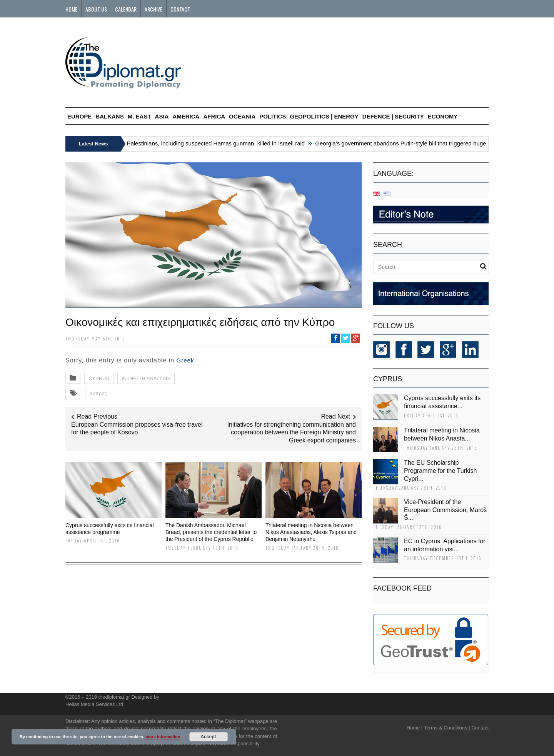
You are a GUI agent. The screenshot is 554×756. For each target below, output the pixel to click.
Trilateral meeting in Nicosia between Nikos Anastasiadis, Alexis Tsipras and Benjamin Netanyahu (311, 532)
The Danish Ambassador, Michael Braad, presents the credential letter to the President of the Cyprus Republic (211, 532)
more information (163, 737)
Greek (185, 360)
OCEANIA (242, 116)
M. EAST (139, 116)
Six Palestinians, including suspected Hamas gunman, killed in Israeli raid (214, 143)
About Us (96, 9)
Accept (209, 737)
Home (71, 9)
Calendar (126, 9)
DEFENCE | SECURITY (393, 116)
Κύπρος (98, 393)
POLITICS (273, 116)
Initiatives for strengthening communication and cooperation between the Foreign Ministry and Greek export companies (292, 433)
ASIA (162, 116)
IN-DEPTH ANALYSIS (146, 378)
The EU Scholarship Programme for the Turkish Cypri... (440, 471)
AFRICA (214, 116)
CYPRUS (99, 378)
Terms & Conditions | (447, 728)
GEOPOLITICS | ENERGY (324, 116)
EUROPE (79, 116)
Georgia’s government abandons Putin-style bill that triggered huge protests (415, 143)
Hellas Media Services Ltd (94, 704)
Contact (180, 9)
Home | (415, 728)
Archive (154, 9)
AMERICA (186, 116)
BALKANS (109, 116)
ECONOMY (443, 116)
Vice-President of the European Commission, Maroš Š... (445, 510)
